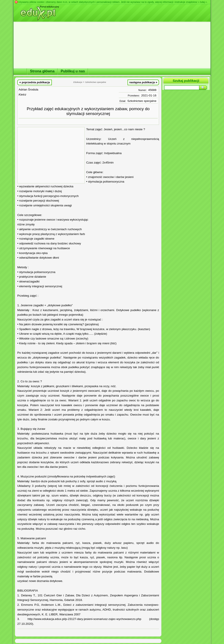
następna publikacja (143, 82)
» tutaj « (202, 2)
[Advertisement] (51, 155)
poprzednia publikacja (35, 82)
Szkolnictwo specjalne (142, 101)
